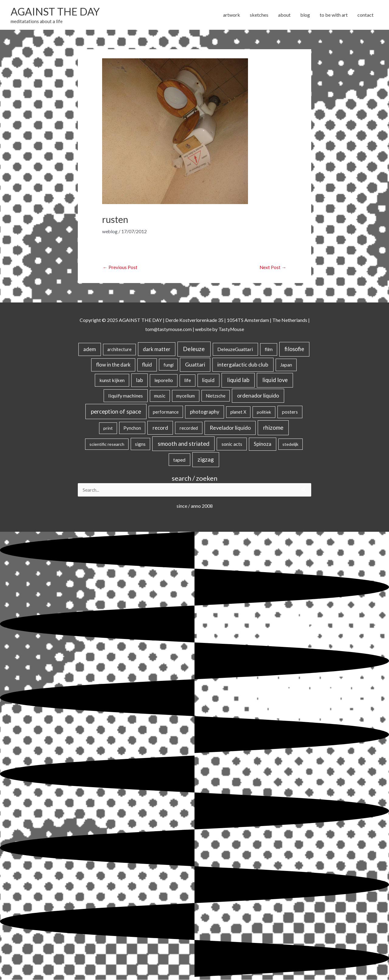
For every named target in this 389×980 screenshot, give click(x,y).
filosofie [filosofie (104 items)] (294, 349)
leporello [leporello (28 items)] (164, 381)
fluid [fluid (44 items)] (147, 365)
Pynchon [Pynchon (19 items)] (132, 428)
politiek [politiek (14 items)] (264, 412)
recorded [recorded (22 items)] (189, 428)
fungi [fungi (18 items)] (169, 365)
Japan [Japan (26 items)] (286, 365)
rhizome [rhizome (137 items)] (273, 428)
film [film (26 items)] (269, 350)
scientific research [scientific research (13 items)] (107, 444)
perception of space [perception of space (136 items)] (116, 412)
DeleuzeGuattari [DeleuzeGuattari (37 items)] (235, 349)
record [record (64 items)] (160, 428)
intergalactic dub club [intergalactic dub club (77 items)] (243, 365)
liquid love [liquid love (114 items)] (275, 380)
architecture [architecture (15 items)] (119, 350)
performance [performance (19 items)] (166, 412)
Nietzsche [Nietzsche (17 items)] (216, 396)
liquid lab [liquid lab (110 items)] (238, 380)
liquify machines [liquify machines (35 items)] (126, 396)
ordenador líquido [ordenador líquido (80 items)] (258, 396)
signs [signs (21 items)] (140, 444)
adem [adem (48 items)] (90, 350)
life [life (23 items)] (188, 381)
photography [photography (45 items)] (205, 412)
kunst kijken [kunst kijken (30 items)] (112, 380)
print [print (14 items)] (108, 428)
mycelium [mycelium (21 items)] (186, 396)
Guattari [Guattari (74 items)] (195, 365)
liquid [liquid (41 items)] (208, 380)
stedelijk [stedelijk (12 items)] (290, 444)
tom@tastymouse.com (168, 329)
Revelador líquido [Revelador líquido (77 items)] (230, 428)
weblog (110, 231)
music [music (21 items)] (160, 396)
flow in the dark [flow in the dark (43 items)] (113, 365)
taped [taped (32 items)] (179, 460)
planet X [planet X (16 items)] (238, 412)
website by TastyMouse (220, 329)
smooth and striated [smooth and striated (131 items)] (184, 444)
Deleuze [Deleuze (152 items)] (194, 349)
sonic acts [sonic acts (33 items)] (232, 444)
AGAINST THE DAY (56, 11)
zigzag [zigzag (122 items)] (206, 459)
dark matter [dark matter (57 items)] (157, 349)
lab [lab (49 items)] (139, 380)
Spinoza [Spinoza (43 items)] (263, 444)
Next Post (273, 267)
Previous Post (120, 267)
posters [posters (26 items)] (290, 412)
